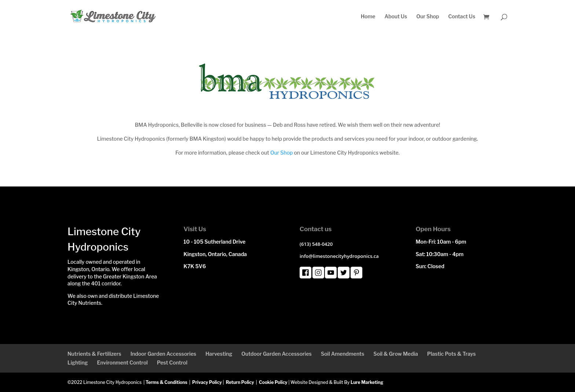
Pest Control (172, 363)
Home (368, 17)
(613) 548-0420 (316, 244)
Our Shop (428, 17)
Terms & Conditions (166, 382)
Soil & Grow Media (396, 354)
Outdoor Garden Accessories (276, 354)
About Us (396, 17)
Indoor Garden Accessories (164, 354)
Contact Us (462, 17)
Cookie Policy (273, 382)
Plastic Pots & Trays (452, 354)
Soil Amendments (343, 354)
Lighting (78, 363)
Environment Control (122, 363)
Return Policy (240, 382)
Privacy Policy (207, 382)
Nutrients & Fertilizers (94, 354)
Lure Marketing (367, 382)
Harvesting (219, 354)
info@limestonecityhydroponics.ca (339, 256)
